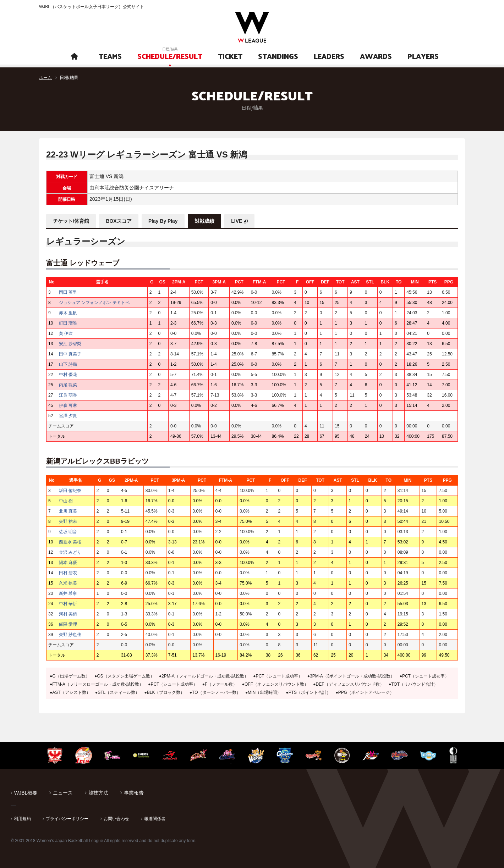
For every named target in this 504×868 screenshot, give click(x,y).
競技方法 (98, 792)
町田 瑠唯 (68, 323)
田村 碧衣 (68, 573)
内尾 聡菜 (68, 385)
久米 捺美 (68, 583)
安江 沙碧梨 (70, 343)
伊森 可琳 (68, 405)
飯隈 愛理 (68, 624)
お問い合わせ (116, 818)
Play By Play (165, 221)
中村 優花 (68, 374)
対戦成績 (207, 221)
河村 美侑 (68, 614)
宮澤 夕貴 (68, 415)
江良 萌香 (68, 395)
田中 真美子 (70, 354)
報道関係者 (155, 818)
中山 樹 (66, 501)
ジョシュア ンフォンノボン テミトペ (94, 302)
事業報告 (134, 792)
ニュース (63, 792)
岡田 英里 (68, 292)
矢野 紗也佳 (70, 634)
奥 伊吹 (66, 333)
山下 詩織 (68, 364)
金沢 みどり (70, 552)
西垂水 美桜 (70, 542)
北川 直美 (68, 511)
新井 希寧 (68, 593)
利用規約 (22, 818)
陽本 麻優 (68, 562)
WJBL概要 (26, 792)
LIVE (239, 221)
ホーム (45, 78)
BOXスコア (120, 221)
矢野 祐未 (68, 521)
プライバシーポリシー (67, 818)
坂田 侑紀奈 (70, 490)
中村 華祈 (68, 603)
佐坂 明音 (68, 531)
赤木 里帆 (68, 313)
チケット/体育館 (71, 221)
